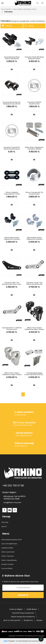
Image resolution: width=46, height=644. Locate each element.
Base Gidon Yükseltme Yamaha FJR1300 (34, 148)
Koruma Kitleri (7, 569)
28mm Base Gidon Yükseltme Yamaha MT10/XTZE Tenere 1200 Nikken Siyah (12, 238)
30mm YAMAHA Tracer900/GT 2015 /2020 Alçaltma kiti (12, 193)
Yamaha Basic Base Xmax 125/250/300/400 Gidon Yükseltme (34, 374)
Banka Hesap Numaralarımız (23, 617)
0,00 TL (12, 153)
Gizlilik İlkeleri (32, 609)
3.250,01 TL (12, 63)
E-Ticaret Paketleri (21, 641)
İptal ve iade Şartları (12, 620)
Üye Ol (4, 527)
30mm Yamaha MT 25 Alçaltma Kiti (34, 193)
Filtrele (7, 26)
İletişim (40, 620)
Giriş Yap (5, 522)
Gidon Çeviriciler (8, 552)
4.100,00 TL (34, 333)
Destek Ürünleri (8, 564)
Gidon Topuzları (8, 556)
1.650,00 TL (34, 108)
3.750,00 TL (34, 288)
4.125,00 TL (12, 333)
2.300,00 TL (34, 379)
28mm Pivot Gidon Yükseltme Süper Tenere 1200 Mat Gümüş (12, 374)
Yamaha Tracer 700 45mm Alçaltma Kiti (34, 283)
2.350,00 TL (12, 288)
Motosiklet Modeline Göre (12, 540)
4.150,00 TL (34, 63)
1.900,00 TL (12, 198)
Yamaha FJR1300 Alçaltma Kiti (34, 103)
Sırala (29, 26)
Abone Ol (23, 595)
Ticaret (9, 641)
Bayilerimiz (28, 620)
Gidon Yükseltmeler (10, 560)
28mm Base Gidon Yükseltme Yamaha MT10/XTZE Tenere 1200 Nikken (34, 238)
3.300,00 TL (12, 243)
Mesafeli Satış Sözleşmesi (23, 613)
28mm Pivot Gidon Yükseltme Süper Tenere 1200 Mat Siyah (34, 328)
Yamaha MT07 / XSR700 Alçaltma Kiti (12, 328)
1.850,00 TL (12, 108)
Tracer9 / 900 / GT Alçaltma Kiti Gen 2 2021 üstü (12, 283)
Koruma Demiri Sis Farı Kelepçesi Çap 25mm (12, 103)
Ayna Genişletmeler (10, 544)
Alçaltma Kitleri (8, 548)
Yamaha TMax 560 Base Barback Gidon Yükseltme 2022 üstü (34, 58)
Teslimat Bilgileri (16, 609)
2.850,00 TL (34, 198)
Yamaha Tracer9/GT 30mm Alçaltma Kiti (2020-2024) (12, 148)
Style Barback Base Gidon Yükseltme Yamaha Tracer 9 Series (12, 58)
